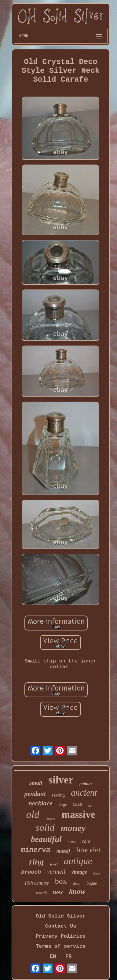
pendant (35, 794)
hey (91, 805)
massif (63, 851)
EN (53, 956)
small (36, 783)
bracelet (88, 850)
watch (42, 893)
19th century (36, 883)
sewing (59, 795)
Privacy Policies (61, 936)
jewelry (50, 818)
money (73, 828)
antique (78, 861)
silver (61, 780)
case (77, 804)
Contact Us (60, 926)
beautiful (46, 839)
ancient (84, 793)
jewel (54, 864)
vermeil (56, 872)
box (61, 881)
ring (36, 862)
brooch (31, 872)
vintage (79, 872)
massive (78, 815)
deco (77, 883)
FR (68, 956)
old (33, 814)
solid (45, 827)
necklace (40, 803)
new (58, 892)
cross (72, 842)
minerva (36, 850)
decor (97, 873)
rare (86, 841)
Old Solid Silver (61, 916)
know (77, 891)
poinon (86, 784)
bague (92, 883)
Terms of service (61, 946)
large (63, 805)
